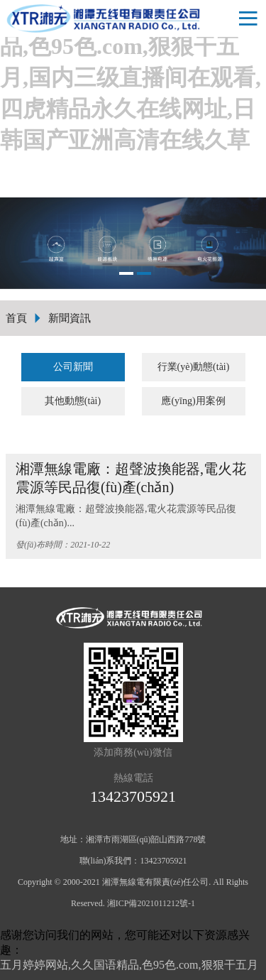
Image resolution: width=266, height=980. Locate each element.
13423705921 (133, 796)
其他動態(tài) (73, 401)
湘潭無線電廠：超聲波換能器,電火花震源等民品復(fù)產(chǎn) (131, 478)
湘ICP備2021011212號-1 (151, 903)
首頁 (16, 318)
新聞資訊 (70, 318)
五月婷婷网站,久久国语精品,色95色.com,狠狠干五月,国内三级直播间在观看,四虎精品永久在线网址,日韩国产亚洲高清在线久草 (131, 77)
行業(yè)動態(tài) (194, 367)
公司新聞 (73, 367)
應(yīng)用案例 (193, 401)
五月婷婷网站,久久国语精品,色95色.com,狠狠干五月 (129, 965)
